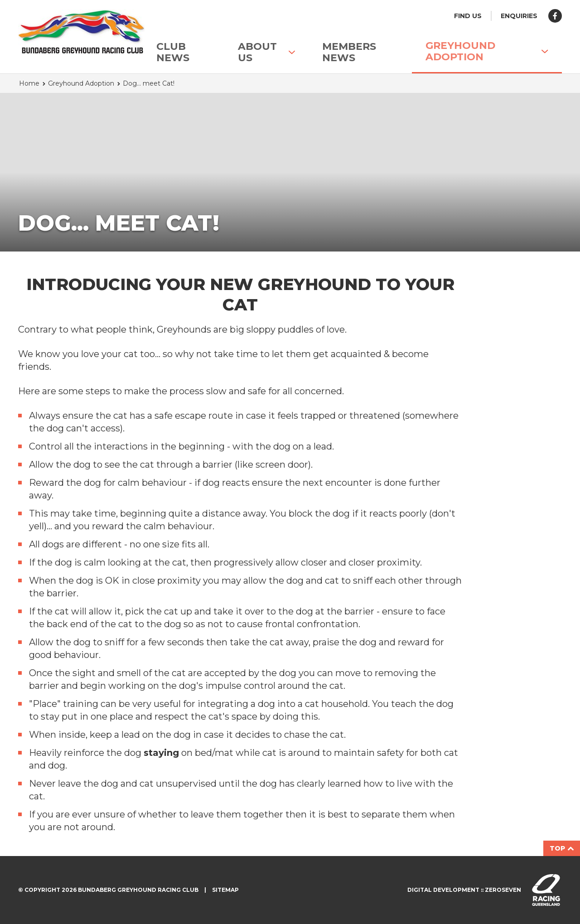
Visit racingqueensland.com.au (546, 890)
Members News (349, 52)
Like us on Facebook (555, 16)
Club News (173, 52)
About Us (266, 52)
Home (29, 83)
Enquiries (519, 16)
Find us (468, 16)
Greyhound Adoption (487, 51)
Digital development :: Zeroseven (464, 890)
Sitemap (225, 890)
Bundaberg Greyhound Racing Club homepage (70, 32)
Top (562, 848)
